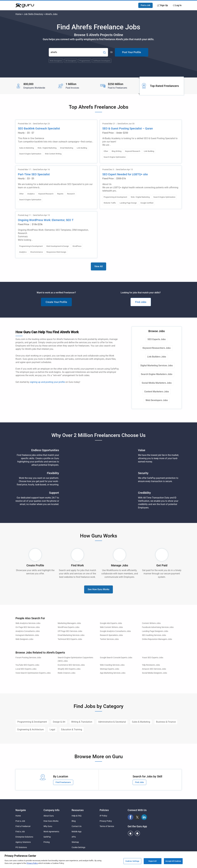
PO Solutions (21, 847)
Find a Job (20, 832)
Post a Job (145, 5)
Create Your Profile (56, 302)
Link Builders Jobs (157, 357)
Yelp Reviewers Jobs (151, 665)
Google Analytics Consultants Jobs (115, 631)
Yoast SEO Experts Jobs (153, 658)
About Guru (49, 816)
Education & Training (72, 730)
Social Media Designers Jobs (155, 673)
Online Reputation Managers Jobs (157, 639)
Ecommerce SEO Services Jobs (71, 665)
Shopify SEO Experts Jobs (69, 669)
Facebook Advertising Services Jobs (158, 627)
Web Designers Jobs (24, 639)
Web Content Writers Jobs (111, 627)
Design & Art (59, 722)
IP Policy (103, 816)
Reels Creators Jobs (67, 673)
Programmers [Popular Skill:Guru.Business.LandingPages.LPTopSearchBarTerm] (85, 61)
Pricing (47, 842)
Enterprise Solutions (24, 837)
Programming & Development (32, 722)
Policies (104, 810)
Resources (78, 810)
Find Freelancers (63, 782)
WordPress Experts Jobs (69, 627)
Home (18, 14)
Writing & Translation (82, 722)
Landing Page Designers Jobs (155, 631)
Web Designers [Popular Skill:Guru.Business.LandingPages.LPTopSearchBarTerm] (56, 61)
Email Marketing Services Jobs (71, 635)
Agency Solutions (23, 842)
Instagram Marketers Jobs (27, 635)
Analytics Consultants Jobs (28, 631)
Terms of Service (107, 826)
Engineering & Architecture (30, 730)
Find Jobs (141, 302)
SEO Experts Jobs (157, 339)
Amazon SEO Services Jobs (154, 669)
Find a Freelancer (23, 826)
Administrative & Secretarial (112, 722)
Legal (52, 730)
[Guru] (25, 5)
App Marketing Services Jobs (113, 673)
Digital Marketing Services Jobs (157, 365)
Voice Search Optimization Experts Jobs (33, 673)
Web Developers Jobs (157, 400)
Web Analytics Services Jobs (28, 623)
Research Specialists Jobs (111, 635)
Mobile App (77, 832)
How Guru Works (51, 821)
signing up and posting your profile (47, 382)
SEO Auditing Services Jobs (154, 635)
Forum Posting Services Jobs (28, 658)
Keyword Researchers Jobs (157, 348)
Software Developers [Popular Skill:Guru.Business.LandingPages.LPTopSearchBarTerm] (102, 61)
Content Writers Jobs (151, 623)
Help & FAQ (77, 816)
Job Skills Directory (33, 14)
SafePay (47, 837)
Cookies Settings (132, 861)
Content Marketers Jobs (157, 392)
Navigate (21, 810)
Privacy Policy (106, 821)
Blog (74, 821)
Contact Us (77, 826)
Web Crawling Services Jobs (112, 665)
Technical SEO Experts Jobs (70, 639)
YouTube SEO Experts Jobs (27, 665)
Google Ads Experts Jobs (111, 623)
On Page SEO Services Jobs (28, 627)
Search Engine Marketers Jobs (157, 374)
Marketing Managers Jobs (69, 623)
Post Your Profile (132, 52)
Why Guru (48, 826)
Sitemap (75, 842)
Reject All (152, 861)
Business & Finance (166, 722)
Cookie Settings (78, 847)
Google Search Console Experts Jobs (116, 658)
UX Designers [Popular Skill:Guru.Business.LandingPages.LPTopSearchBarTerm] (71, 61)
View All (98, 266)
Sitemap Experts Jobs (110, 669)
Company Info (51, 810)
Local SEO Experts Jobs (26, 669)
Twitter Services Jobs (109, 639)
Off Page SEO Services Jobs (70, 631)
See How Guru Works (98, 589)
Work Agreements (51, 832)
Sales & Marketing (141, 722)
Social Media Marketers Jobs (157, 383)
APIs (74, 837)
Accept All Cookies (173, 861)
